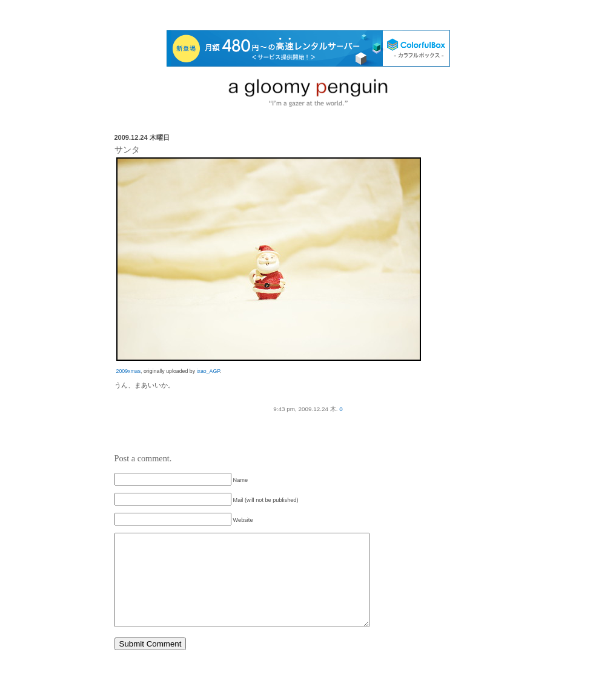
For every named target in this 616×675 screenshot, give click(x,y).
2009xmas (129, 371)
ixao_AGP (208, 371)
